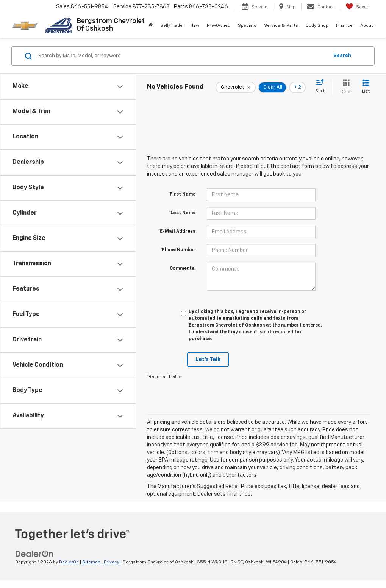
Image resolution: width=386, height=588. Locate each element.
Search (342, 56)
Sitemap (91, 562)
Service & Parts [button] (281, 26)
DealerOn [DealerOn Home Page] (69, 562)
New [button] (195, 26)
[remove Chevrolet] (236, 87)
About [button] (367, 26)
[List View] (366, 87)
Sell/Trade (171, 26)
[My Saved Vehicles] (357, 7)
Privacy (112, 562)
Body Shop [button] (317, 26)
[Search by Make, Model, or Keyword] (182, 56)
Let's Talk (208, 359)
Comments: (183, 269)
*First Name (182, 194)
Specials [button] (247, 26)
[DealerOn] (34, 554)
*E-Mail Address (177, 232)
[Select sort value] (322, 87)
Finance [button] (344, 26)
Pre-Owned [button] (219, 26)
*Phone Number (178, 250)
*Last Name (182, 213)
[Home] (151, 26)
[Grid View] (345, 87)
